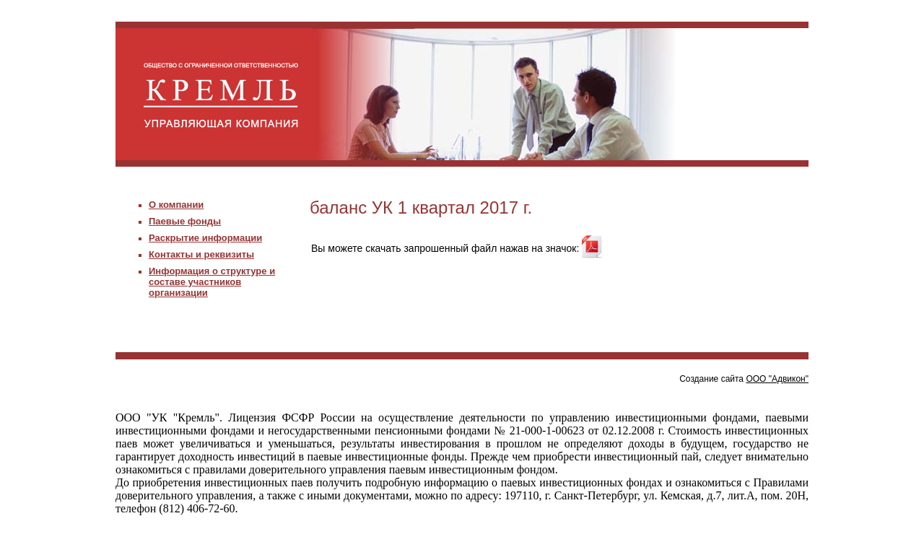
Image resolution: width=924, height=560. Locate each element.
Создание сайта (744, 379)
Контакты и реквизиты (201, 254)
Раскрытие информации (205, 238)
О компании (176, 205)
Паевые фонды (185, 221)
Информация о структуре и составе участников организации (212, 282)
